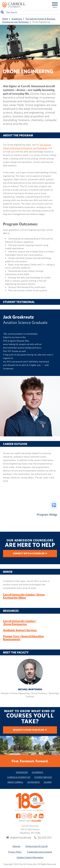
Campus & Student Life (19, 777)
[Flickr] (24, 816)
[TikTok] (35, 816)
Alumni (48, 782)
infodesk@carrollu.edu (21, 837)
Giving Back (34, 782)
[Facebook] (18, 816)
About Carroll (15, 782)
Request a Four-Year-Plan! (29, 730)
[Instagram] (30, 816)
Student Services (43, 777)
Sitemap (16, 846)
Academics (17, 19)
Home (5, 19)
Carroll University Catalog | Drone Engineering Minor (24, 596)
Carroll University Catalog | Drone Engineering (20, 623)
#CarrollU (36, 821)
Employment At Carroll (37, 846)
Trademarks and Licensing (39, 852)
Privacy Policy (15, 852)
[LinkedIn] (41, 816)
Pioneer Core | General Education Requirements (23, 638)
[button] (55, 863)
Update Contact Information (30, 857)
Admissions (22, 772)
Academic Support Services (20, 630)
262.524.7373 (44, 837)
